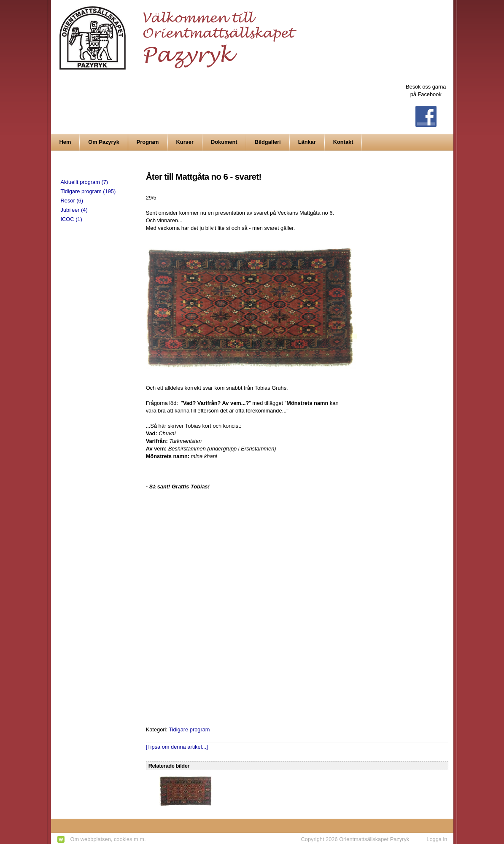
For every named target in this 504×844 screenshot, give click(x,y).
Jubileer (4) (74, 210)
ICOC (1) (71, 219)
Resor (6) (72, 201)
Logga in (437, 839)
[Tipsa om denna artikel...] (177, 747)
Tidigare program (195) (88, 191)
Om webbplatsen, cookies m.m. (108, 839)
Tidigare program (189, 729)
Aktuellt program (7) (85, 182)
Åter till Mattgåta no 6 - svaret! (204, 177)
